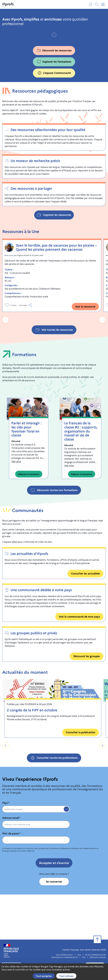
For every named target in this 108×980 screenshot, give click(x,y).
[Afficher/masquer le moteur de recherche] (97, 4)
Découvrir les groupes (87, 701)
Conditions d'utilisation (59, 893)
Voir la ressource (85, 351)
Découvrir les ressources (54, 95)
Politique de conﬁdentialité (83, 893)
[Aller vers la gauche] (6, 365)
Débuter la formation (29, 519)
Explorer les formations (54, 107)
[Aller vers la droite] (102, 365)
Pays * (6, 848)
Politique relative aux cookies (14, 896)
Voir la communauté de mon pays (79, 661)
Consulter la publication (81, 777)
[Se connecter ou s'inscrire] (91, 4)
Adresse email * (11, 863)
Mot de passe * (11, 878)
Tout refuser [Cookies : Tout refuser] (66, 976)
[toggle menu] (66, 854)
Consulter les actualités (85, 618)
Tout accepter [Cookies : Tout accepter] (44, 976)
